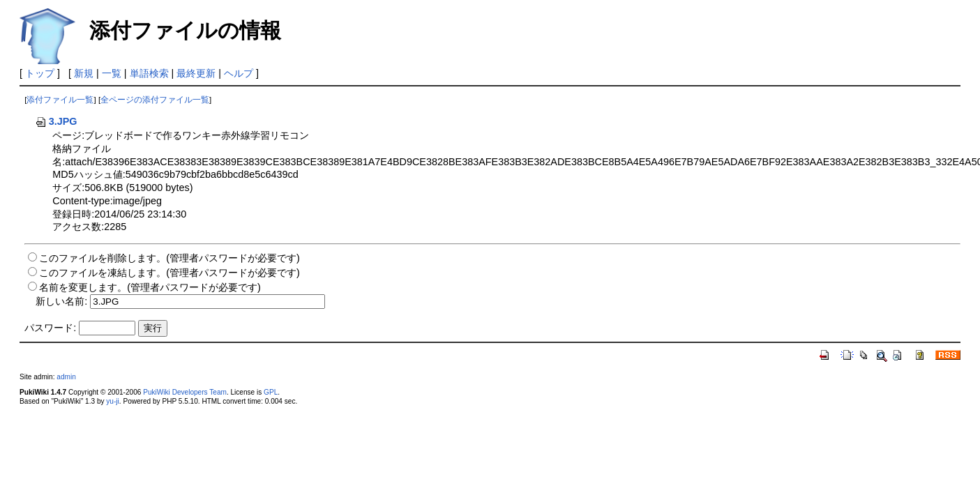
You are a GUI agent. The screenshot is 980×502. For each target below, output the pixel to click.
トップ (40, 73)
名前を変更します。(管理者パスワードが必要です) (150, 287)
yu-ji (112, 401)
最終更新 (196, 73)
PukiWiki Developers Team (185, 392)
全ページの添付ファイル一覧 (155, 100)
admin (66, 377)
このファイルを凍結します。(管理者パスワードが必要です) (169, 273)
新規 (84, 73)
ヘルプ (239, 73)
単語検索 (149, 73)
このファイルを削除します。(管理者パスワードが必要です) (169, 258)
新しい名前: (61, 301)
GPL (271, 392)
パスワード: (50, 328)
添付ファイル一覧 (60, 100)
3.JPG (56, 121)
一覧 (112, 73)
